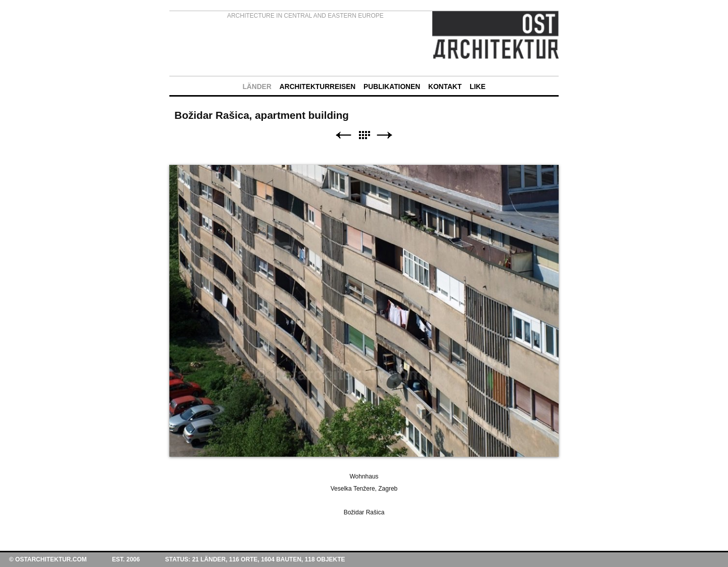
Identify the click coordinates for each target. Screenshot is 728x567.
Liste (364, 135)
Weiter (385, 135)
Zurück (343, 135)
